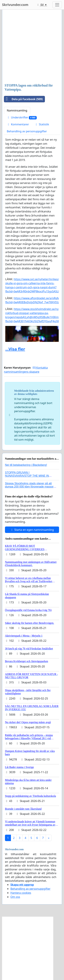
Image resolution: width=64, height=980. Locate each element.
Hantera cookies (21, 893)
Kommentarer (18, 124)
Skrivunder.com (15, 5)
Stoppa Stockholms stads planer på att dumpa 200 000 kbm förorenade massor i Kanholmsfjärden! (30, 487)
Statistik (42, 124)
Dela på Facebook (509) (23, 99)
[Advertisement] (32, 47)
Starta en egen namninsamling (32, 530)
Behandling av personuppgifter (27, 131)
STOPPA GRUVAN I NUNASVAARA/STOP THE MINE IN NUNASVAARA (27, 476)
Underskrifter (22, 117)
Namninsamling (17, 110)
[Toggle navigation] (57, 5)
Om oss (15, 897)
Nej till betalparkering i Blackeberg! (26, 465)
